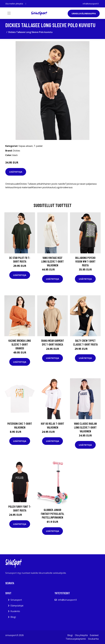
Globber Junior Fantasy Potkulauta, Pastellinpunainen (52, 514)
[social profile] (26, 4)
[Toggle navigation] (9, 13)
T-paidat (38, 146)
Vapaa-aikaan (26, 146)
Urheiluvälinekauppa (84, 13)
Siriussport (16, 600)
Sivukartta (93, 639)
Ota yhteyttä (81, 635)
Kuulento (15, 611)
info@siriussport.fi (91, 4)
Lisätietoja (16, 172)
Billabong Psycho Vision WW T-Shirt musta (85, 261)
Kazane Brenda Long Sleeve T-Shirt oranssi (20, 344)
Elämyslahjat (17, 606)
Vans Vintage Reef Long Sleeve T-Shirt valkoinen (52, 261)
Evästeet (94, 635)
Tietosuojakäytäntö (76, 639)
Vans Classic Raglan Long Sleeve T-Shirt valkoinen (85, 427)
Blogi (13, 617)
